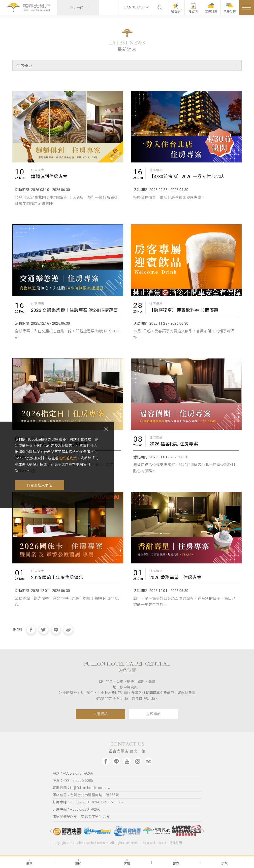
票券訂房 (230, 8)
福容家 (176, 11)
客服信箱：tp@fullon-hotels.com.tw (81, 788)
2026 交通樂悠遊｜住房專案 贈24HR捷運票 (75, 310)
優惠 (29, 862)
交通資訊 (101, 714)
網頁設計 (149, 843)
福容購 (193, 11)
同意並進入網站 (40, 485)
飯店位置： (86, 795)
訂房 (225, 862)
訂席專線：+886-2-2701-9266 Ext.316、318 (88, 802)
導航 (78, 862)
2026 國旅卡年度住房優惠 (57, 577)
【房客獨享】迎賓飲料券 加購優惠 (184, 310)
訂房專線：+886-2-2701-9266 (76, 809)
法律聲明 (176, 843)
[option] (67, 831)
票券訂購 (211, 8)
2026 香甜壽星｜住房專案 (175, 577)
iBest (163, 843)
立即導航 (153, 714)
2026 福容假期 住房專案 (174, 444)
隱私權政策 (79, 458)
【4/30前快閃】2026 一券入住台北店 (187, 177)
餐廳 (176, 862)
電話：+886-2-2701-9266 (73, 773)
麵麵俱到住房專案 (49, 177)
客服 (127, 862)
